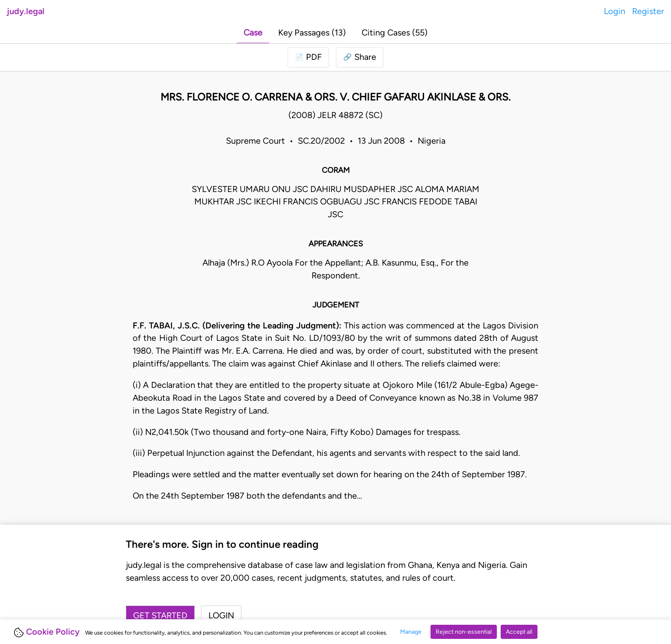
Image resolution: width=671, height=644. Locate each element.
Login (615, 11)
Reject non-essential (464, 632)
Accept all (519, 632)
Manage (411, 632)
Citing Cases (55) (395, 32)
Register (648, 11)
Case (253, 32)
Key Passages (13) (312, 32)
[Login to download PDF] (308, 57)
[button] (360, 57)
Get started (160, 615)
